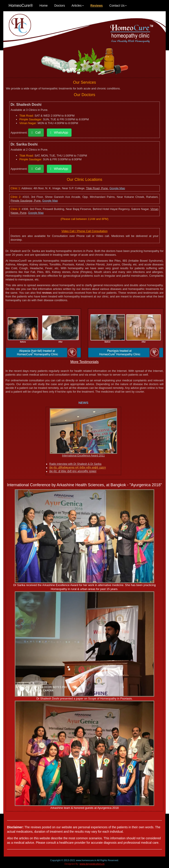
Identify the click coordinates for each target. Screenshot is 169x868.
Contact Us (118, 6)
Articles (78, 6)
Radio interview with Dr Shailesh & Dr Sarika (75, 464)
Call (36, 132)
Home (43, 6)
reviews (47, 293)
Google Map (117, 188)
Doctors (60, 6)
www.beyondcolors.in (92, 864)
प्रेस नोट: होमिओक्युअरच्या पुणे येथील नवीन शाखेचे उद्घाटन (78, 468)
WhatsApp (59, 132)
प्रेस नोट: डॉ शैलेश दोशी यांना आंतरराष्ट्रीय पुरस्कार (73, 471)
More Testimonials (85, 362)
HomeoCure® (21, 6)
